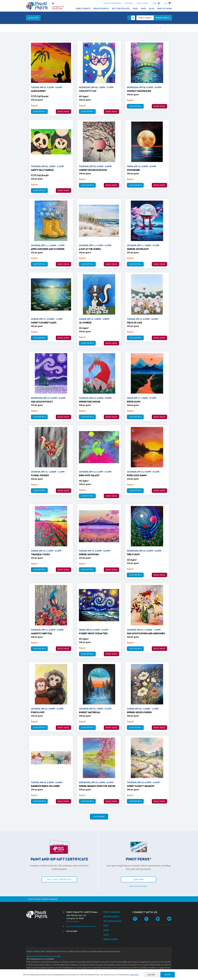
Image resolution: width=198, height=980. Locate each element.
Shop (144, 9)
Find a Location (142, 3)
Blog (152, 9)
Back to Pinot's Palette (113, 3)
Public (145, 18)
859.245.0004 (72, 931)
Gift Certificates (121, 9)
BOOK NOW (63, 112)
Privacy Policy (44, 956)
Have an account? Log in (139, 886)
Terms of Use (32, 956)
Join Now (139, 879)
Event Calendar (112, 912)
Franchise (129, 3)
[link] (160, 28)
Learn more (134, 975)
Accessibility (56, 956)
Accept (168, 975)
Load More (99, 817)
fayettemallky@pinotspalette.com (81, 926)
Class (33, 18)
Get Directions (73, 921)
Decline (151, 975)
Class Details (39, 111)
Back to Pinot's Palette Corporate (43, 899)
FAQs (135, 9)
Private (163, 18)
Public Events (83, 9)
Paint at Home (164, 9)
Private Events (101, 9)
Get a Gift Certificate (59, 879)
